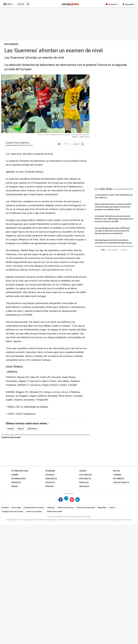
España (15, 475)
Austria (21, 429)
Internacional (19, 479)
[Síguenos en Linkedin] (77, 500)
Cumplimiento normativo (34, 508)
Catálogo (51, 508)
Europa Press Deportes (18, 143)
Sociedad (50, 475)
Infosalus (84, 486)
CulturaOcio (86, 475)
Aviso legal (16, 508)
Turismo (117, 475)
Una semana (113, 250)
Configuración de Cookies (12, 512)
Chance (83, 471)
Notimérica (119, 479)
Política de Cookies (66, 508)
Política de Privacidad (86, 508)
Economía (50, 471)
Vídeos (15, 486)
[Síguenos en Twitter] (66, 500)
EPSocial (50, 486)
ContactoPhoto (121, 483)
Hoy (103, 250)
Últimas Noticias (20, 471)
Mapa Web (102, 508)
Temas (112, 508)
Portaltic (50, 483)
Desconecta (85, 479)
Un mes (124, 250)
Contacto (5, 508)
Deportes (16, 483)
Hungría (10, 429)
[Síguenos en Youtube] (72, 500)
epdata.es (84, 483)
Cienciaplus (51, 479)
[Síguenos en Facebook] (61, 500)
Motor (116, 471)
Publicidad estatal (55, 512)
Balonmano (32, 429)
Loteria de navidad (34, 512)
